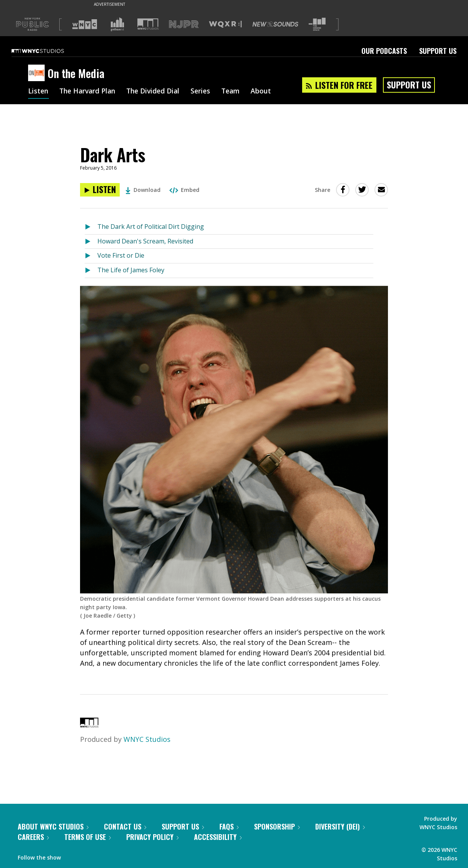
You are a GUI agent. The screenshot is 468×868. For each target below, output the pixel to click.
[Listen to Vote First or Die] (91, 256)
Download (143, 190)
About (269, 92)
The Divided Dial (158, 92)
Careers (33, 837)
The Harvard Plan (89, 92)
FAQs (229, 826)
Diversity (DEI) (340, 826)
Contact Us (125, 826)
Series (207, 92)
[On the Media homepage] (38, 73)
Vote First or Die (121, 255)
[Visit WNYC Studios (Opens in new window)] (148, 24)
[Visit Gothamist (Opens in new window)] (117, 24)
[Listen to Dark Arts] (100, 190)
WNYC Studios (147, 739)
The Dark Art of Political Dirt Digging (151, 227)
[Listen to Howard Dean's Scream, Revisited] (91, 242)
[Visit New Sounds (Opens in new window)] (275, 24)
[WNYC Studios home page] (47, 51)
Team (238, 92)
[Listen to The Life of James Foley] (91, 271)
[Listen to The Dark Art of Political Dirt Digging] (91, 227)
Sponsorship (277, 826)
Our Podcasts (384, 51)
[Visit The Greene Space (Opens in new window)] (317, 24)
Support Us (438, 51)
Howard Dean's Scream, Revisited (145, 241)
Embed (184, 190)
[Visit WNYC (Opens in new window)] (85, 24)
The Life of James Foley (131, 270)
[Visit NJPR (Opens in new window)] (184, 24)
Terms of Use (88, 837)
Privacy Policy (152, 837)
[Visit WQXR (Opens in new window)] (225, 24)
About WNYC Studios (53, 826)
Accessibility (218, 837)
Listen (38, 92)
